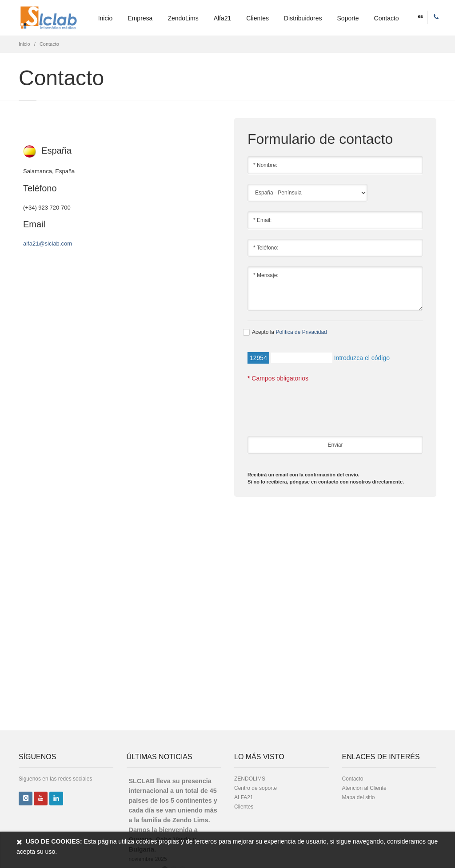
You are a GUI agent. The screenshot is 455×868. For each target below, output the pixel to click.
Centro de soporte (255, 788)
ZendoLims (183, 18)
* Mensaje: (335, 289)
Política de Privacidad (301, 332)
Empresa (140, 18)
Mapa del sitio (359, 797)
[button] (420, 16)
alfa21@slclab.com (48, 244)
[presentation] (315, 412)
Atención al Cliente (364, 788)
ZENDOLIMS (250, 779)
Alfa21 (223, 18)
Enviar (335, 445)
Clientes (257, 18)
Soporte (348, 18)
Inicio (106, 18)
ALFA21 (244, 797)
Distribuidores (303, 18)
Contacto (387, 18)
